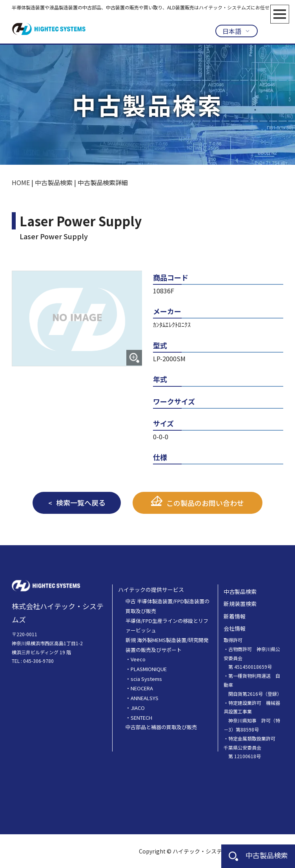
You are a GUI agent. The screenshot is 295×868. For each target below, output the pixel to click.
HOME (21, 182)
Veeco (138, 659)
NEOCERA (142, 688)
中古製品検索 (258, 855)
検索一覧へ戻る (81, 502)
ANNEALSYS (145, 698)
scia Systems (146, 679)
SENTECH (141, 718)
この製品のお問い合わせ (205, 503)
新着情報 (235, 616)
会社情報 (235, 628)
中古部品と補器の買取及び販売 (161, 727)
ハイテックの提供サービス (151, 590)
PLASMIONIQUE (149, 669)
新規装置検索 (240, 604)
